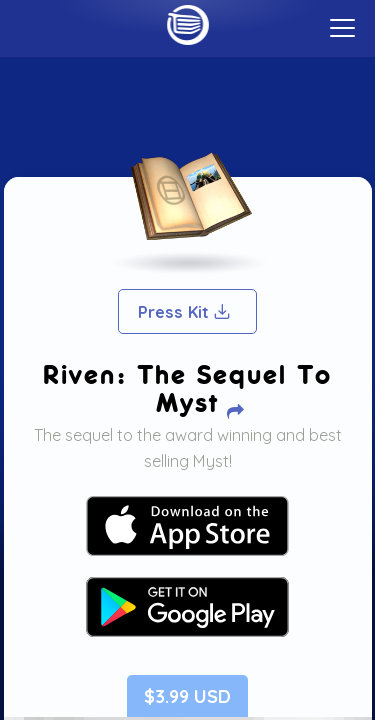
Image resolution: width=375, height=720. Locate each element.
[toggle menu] (342, 28)
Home (187, 25)
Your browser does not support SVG (187, 526)
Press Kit (185, 312)
